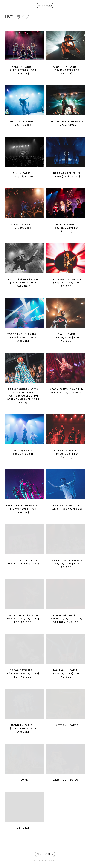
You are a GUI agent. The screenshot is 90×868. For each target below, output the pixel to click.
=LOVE (23, 780)
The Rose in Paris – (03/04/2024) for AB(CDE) (67, 283)
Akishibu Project (67, 780)
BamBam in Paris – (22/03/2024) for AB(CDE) (67, 674)
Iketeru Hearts (67, 725)
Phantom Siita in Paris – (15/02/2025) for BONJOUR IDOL (67, 619)
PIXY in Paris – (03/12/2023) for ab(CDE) (67, 228)
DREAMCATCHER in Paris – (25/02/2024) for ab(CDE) (23, 674)
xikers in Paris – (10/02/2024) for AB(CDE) (67, 454)
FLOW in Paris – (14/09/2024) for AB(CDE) (67, 338)
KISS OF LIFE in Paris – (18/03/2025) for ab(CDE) (23, 509)
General (23, 828)
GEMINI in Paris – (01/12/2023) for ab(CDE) (67, 70)
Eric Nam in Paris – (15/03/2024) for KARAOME (23, 283)
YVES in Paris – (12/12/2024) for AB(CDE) (23, 70)
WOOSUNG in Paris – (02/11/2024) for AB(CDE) (23, 338)
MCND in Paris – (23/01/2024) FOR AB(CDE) (23, 729)
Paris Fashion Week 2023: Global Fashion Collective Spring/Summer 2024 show (23, 396)
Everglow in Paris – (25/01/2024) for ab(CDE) (67, 564)
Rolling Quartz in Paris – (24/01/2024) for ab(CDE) (23, 619)
